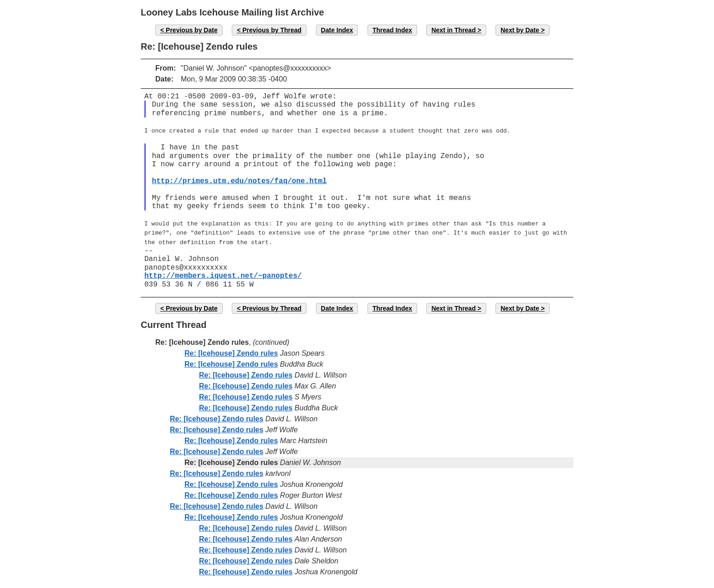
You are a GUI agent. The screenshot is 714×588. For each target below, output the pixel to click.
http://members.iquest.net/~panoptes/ (223, 272)
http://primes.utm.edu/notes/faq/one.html (240, 180)
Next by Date (520, 30)
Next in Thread (453, 30)
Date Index (337, 30)
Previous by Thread (272, 30)
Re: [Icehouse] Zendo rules (231, 350)
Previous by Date (192, 30)
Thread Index (392, 30)
